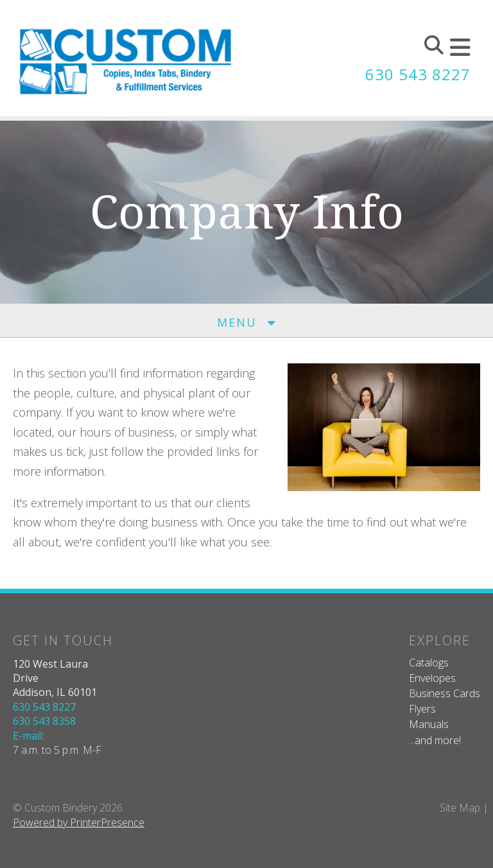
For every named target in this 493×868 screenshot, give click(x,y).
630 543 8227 (418, 74)
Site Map (460, 808)
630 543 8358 (44, 721)
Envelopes (432, 678)
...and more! (435, 740)
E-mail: (29, 736)
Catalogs (429, 663)
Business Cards (445, 693)
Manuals (429, 724)
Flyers (422, 709)
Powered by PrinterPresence (79, 822)
